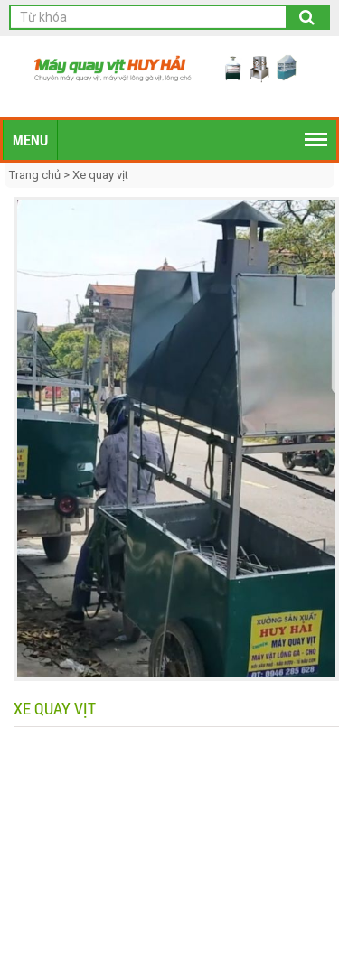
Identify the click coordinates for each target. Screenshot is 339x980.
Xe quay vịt (100, 175)
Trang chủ (36, 175)
